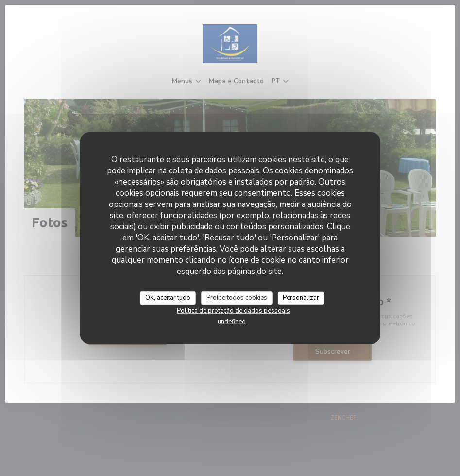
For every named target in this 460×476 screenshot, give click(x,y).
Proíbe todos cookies (237, 298)
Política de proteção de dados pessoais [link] (233, 310)
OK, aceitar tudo (168, 298)
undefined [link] (232, 321)
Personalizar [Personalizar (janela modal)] (301, 298)
